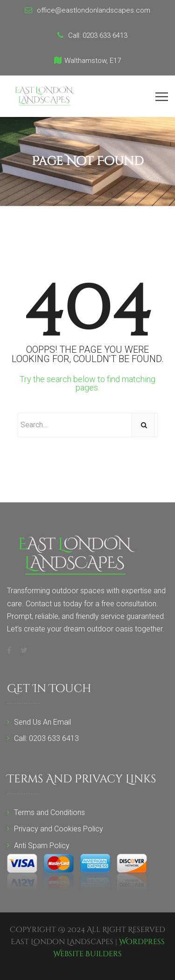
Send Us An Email (42, 722)
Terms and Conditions (49, 812)
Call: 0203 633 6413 (46, 738)
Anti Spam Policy (42, 846)
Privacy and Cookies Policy (59, 829)
